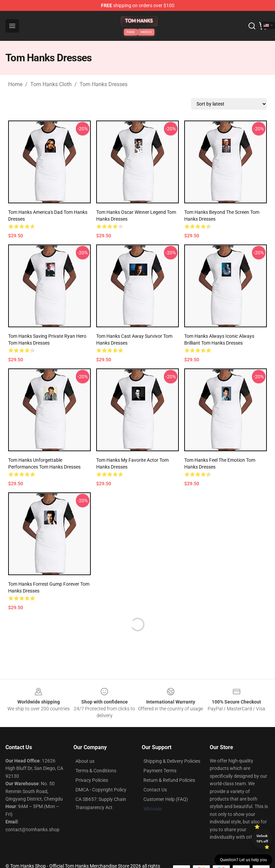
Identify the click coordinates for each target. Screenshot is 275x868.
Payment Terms (160, 771)
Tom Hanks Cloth (51, 84)
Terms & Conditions (96, 771)
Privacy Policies (92, 780)
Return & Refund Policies (169, 780)
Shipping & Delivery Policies (172, 761)
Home (15, 84)
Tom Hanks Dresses (104, 84)
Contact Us (155, 790)
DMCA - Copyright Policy (101, 790)
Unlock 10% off (262, 839)
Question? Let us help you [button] (243, 860)
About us (85, 761)
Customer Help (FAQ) (166, 799)
